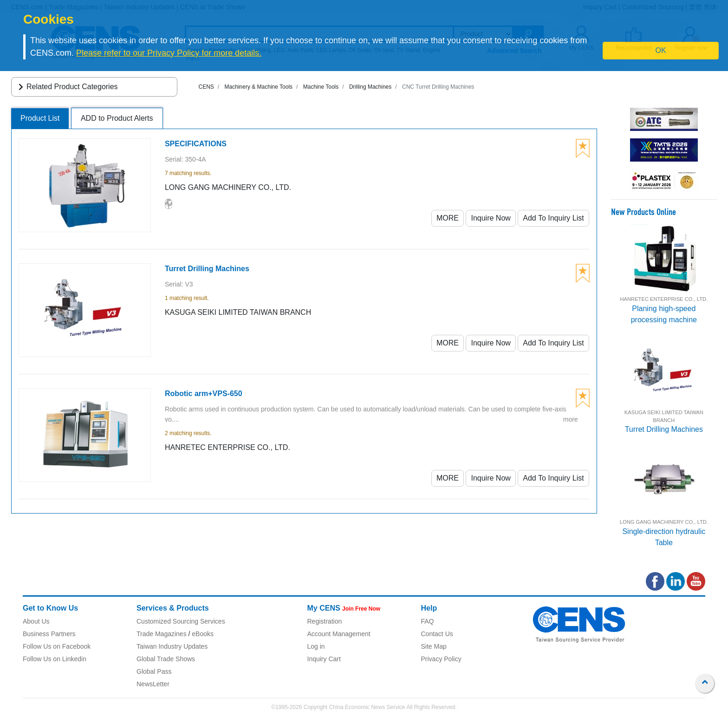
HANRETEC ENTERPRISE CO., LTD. (664, 299)
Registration (325, 621)
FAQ (428, 621)
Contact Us (437, 634)
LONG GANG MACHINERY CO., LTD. (664, 522)
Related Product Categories (67, 87)
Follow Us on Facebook (57, 646)
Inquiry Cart (324, 659)
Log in (316, 646)
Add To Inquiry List (553, 218)
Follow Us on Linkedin (55, 659)
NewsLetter (153, 684)
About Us (36, 621)
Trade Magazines (162, 634)
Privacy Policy (441, 659)
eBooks (203, 634)
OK (661, 50)
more (571, 419)
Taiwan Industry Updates (172, 646)
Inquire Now (491, 218)
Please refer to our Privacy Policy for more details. (169, 53)
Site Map (434, 646)
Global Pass (154, 671)
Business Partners (49, 634)
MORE (448, 218)
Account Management (339, 634)
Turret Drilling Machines (664, 429)
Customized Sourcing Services (181, 621)
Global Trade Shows (166, 659)
